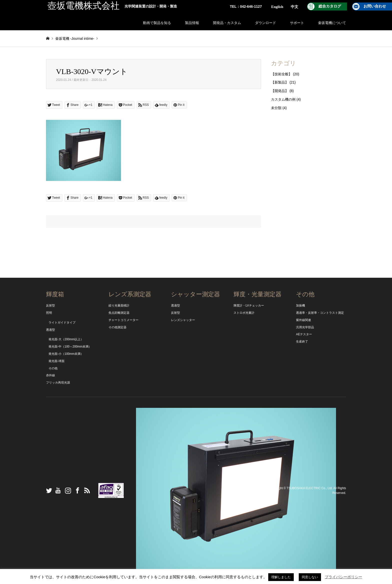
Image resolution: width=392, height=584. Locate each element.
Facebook (76, 490)
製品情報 (192, 23)
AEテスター (304, 334)
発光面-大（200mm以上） (66, 339)
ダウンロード (265, 23)
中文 (294, 7)
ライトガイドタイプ (62, 323)
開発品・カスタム (227, 23)
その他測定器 (117, 327)
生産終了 (302, 342)
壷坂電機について (332, 23)
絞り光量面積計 (119, 306)
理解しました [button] (281, 577)
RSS (86, 490)
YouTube (57, 490)
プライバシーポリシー (343, 577)
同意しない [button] (310, 577)
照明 (49, 313)
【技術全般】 (281, 74)
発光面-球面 (56, 361)
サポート (297, 23)
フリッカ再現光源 (58, 383)
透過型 (50, 330)
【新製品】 (280, 82)
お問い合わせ (375, 6)
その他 (53, 368)
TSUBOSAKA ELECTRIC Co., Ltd (309, 488)
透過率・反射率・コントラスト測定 (320, 313)
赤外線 (50, 375)
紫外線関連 (303, 320)
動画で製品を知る (157, 23)
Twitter (48, 490)
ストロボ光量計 (244, 313)
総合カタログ (330, 6)
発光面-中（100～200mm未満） (70, 347)
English (277, 7)
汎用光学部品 (305, 327)
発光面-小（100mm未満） (66, 354)
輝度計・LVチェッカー (249, 306)
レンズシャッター (183, 320)
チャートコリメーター (123, 320)
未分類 (276, 108)
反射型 (50, 306)
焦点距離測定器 (119, 313)
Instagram (67, 490)
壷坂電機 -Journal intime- (75, 39)
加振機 (300, 306)
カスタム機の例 (283, 99)
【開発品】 (280, 91)
